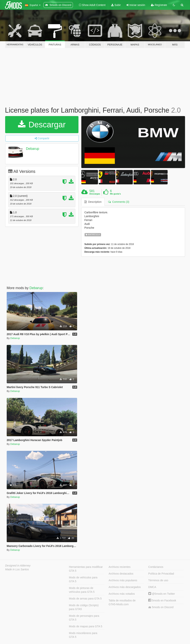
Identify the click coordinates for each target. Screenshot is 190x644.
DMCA (152, 587)
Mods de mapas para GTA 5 (86, 626)
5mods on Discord (161, 607)
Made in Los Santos (17, 569)
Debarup (32, 149)
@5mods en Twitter (162, 594)
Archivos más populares (123, 580)
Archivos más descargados (125, 587)
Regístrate (159, 5)
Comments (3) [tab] (119, 202)
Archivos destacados (121, 574)
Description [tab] (93, 202)
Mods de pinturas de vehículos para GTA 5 (82, 590)
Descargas (95, 194)
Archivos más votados (122, 594)
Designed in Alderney (18, 566)
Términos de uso (158, 580)
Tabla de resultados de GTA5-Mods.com (122, 602)
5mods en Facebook (162, 600)
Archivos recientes (120, 567)
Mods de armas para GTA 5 (85, 599)
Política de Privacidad (161, 574)
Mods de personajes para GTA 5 (84, 618)
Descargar (42, 125)
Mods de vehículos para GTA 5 (83, 579)
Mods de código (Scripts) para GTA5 (84, 607)
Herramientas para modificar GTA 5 (86, 569)
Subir (116, 5)
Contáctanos (156, 567)
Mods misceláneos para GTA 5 (83, 635)
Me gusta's (115, 194)
